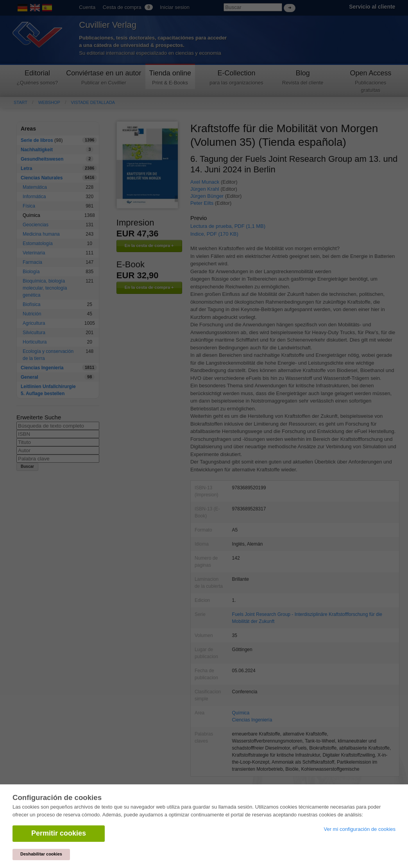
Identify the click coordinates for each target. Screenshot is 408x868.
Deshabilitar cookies (41, 854)
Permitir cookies (59, 833)
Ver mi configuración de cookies (360, 829)
